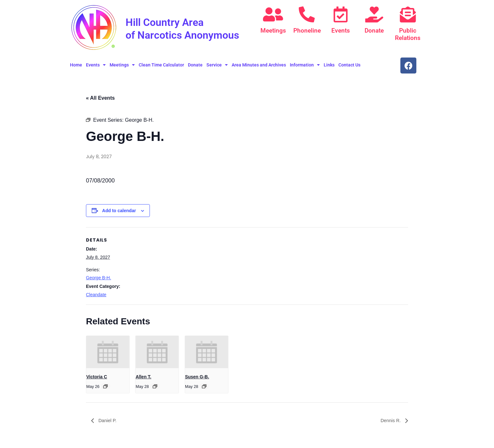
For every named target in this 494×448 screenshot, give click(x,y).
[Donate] (374, 14)
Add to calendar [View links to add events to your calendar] (119, 213)
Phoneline (307, 31)
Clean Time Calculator (161, 67)
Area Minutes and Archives (259, 67)
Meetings (273, 31)
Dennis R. (390, 423)
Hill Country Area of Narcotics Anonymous (174, 34)
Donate (374, 31)
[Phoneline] (307, 14)
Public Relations (408, 34)
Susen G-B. (197, 379)
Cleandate (96, 297)
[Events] (341, 14)
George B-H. (99, 281)
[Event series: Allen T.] (155, 389)
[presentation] (108, 355)
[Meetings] (273, 14)
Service (217, 67)
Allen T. (143, 379)
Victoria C (97, 379)
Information (305, 67)
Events (341, 31)
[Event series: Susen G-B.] (204, 389)
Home (76, 67)
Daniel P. (108, 423)
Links (329, 67)
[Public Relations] (408, 14)
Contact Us (349, 67)
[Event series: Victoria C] (105, 389)
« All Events (100, 100)
